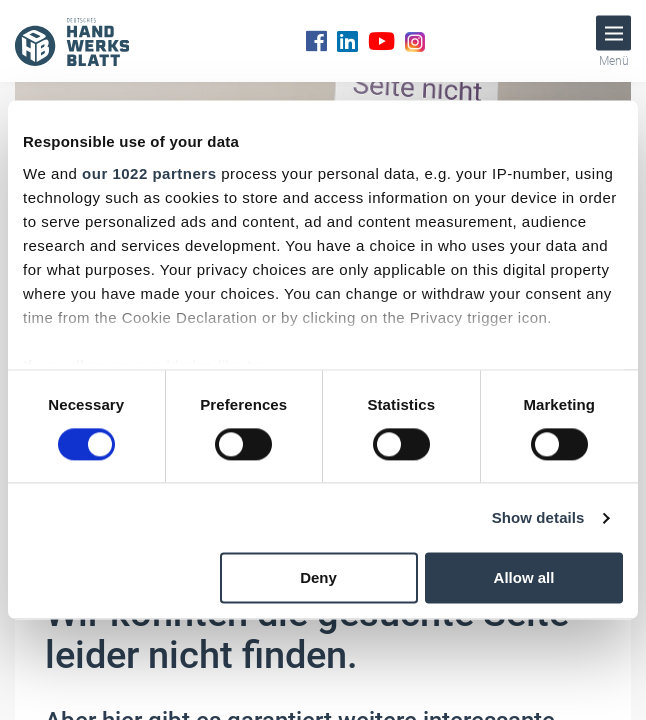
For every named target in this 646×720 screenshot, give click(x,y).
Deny (318, 578)
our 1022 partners (149, 173)
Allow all (524, 578)
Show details (538, 517)
